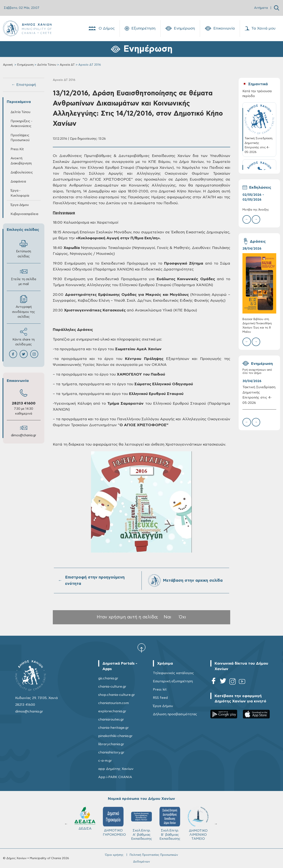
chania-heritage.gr (114, 728)
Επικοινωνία (220, 28)
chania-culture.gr (112, 687)
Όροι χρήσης (114, 855)
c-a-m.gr (105, 761)
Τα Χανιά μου (260, 28)
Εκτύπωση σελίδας (24, 249)
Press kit (160, 690)
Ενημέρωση (180, 28)
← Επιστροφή (24, 85)
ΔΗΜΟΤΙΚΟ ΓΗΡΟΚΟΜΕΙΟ (114, 821)
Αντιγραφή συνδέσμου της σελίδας (24, 307)
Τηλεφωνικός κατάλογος (173, 673)
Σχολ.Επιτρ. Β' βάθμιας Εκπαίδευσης (170, 823)
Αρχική (8, 65)
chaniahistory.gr (111, 752)
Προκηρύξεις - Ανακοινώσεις (21, 124)
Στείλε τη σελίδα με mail (24, 277)
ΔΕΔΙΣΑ (85, 818)
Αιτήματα (261, 8)
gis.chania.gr (108, 678)
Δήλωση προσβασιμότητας (175, 714)
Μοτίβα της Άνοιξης (256, 210)
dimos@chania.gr (24, 435)
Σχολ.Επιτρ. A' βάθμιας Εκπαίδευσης (142, 823)
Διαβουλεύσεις (22, 172)
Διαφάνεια (18, 182)
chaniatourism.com (114, 703)
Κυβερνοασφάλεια (24, 214)
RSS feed (160, 698)
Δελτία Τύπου (47, 65)
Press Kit (17, 149)
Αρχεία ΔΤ (67, 65)
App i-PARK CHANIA (115, 777)
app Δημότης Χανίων (116, 769)
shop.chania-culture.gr (117, 695)
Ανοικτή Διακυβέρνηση (21, 161)
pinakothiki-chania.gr (115, 736)
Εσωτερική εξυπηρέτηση (173, 681)
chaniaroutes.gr (111, 719)
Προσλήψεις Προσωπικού (20, 138)
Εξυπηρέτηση (140, 28)
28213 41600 (24, 403)
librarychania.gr (111, 744)
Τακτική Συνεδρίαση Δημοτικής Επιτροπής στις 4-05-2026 (259, 395)
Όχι (182, 617)
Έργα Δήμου (20, 205)
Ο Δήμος (101, 28)
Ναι (167, 617)
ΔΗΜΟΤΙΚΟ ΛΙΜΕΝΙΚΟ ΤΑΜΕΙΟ (198, 824)
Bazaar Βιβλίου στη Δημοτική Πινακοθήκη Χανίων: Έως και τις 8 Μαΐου (257, 326)
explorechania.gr (112, 711)
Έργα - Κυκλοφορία (20, 193)
